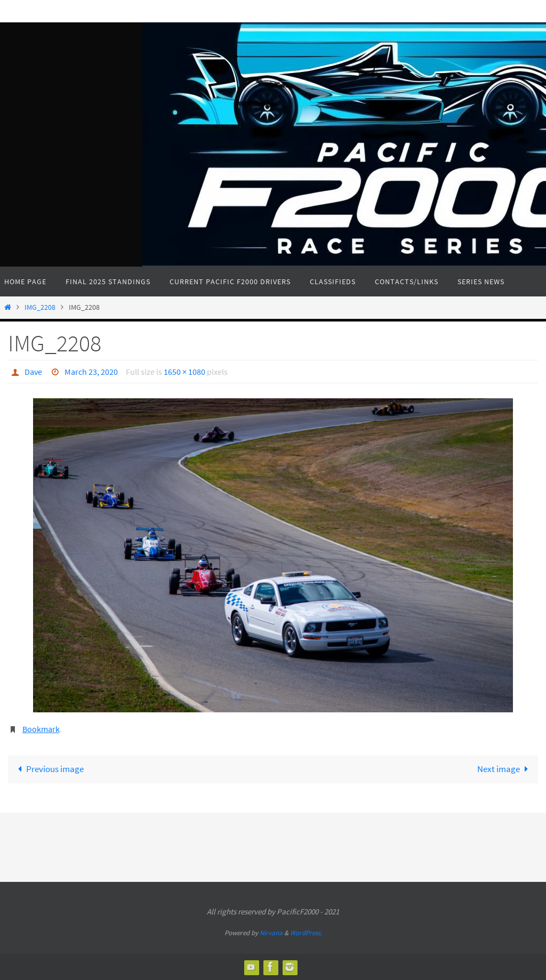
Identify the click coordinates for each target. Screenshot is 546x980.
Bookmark (41, 729)
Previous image (49, 769)
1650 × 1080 (184, 372)
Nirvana (271, 933)
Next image (505, 769)
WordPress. (306, 933)
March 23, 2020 (91, 372)
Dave (33, 372)
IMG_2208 (40, 307)
